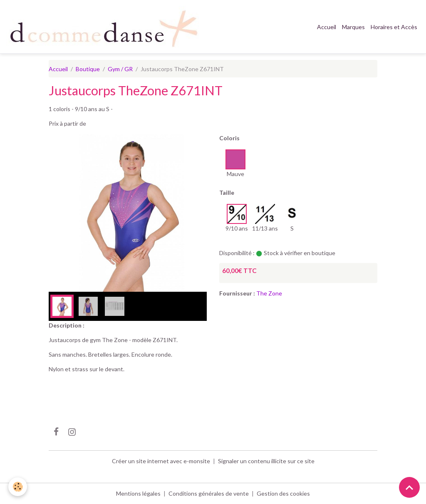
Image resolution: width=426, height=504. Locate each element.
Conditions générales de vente (209, 493)
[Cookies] (18, 487)
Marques (353, 27)
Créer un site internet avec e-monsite (161, 461)
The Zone (269, 293)
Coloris (229, 138)
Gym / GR (120, 69)
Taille (227, 192)
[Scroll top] (409, 487)
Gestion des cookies (283, 493)
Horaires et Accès (394, 27)
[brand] (105, 27)
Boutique (88, 69)
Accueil (327, 27)
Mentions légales (138, 493)
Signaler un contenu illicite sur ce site (266, 461)
